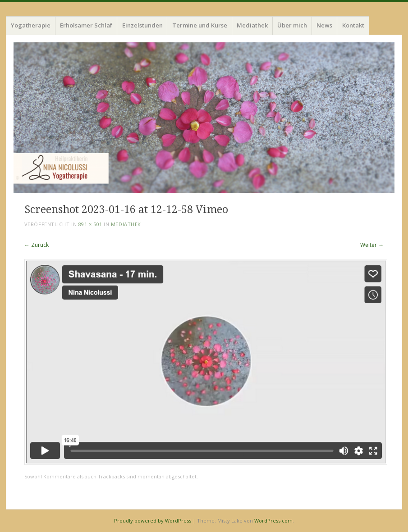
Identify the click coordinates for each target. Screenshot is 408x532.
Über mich (292, 25)
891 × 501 (90, 224)
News (324, 25)
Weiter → (372, 245)
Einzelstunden (142, 25)
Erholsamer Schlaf (86, 25)
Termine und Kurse (200, 25)
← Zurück (37, 245)
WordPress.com (273, 521)
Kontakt (353, 25)
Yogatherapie (31, 25)
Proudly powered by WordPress (153, 521)
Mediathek (252, 25)
